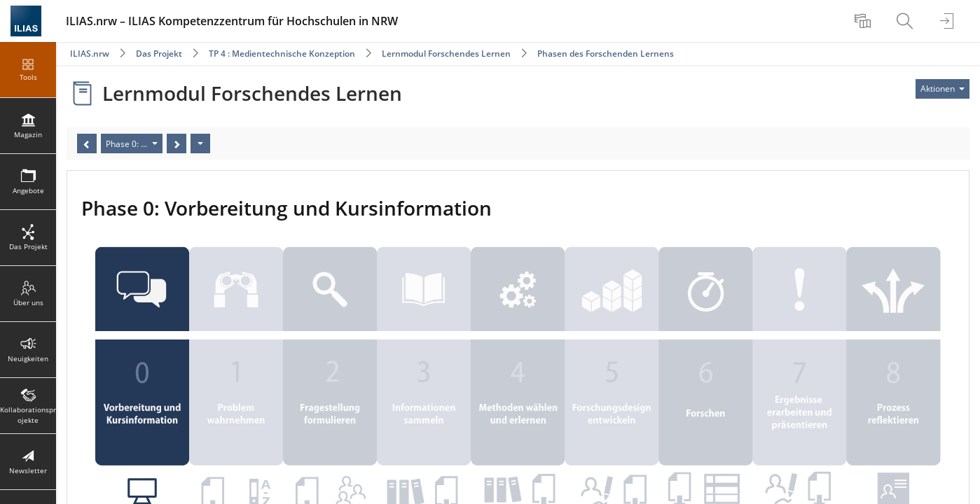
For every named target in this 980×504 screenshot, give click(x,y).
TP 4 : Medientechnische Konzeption (282, 54)
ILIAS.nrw (90, 54)
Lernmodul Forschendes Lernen (446, 54)
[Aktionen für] (943, 89)
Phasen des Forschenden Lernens (606, 54)
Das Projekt (159, 54)
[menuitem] (864, 21)
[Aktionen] (200, 143)
